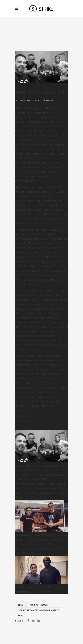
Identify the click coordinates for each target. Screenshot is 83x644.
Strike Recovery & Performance (39, 610)
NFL (20, 605)
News (50, 100)
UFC (20, 616)
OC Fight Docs (39, 605)
